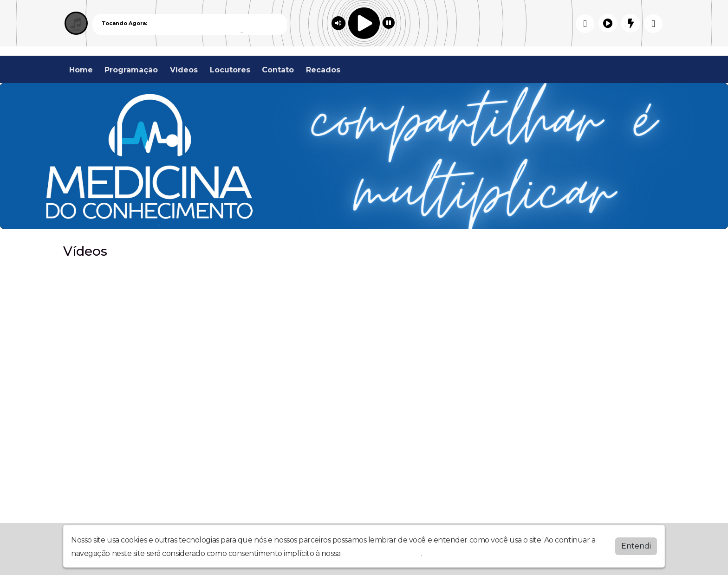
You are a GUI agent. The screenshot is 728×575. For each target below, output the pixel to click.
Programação (131, 70)
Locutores (230, 70)
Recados (323, 70)
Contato (278, 70)
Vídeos (184, 70)
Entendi (636, 546)
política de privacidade (382, 553)
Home (81, 70)
